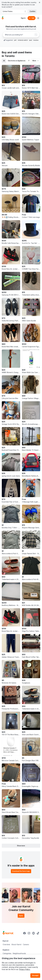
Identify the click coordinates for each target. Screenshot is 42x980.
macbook (36, 40)
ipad (31, 40)
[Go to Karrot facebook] (25, 933)
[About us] (38, 18)
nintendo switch (23, 40)
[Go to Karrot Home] (8, 933)
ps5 (15, 40)
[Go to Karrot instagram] (29, 933)
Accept (35, 975)
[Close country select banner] (40, 2)
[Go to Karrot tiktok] (38, 933)
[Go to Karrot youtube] (33, 933)
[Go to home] (3, 18)
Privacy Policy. (25, 969)
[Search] (36, 35)
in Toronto (8, 56)
